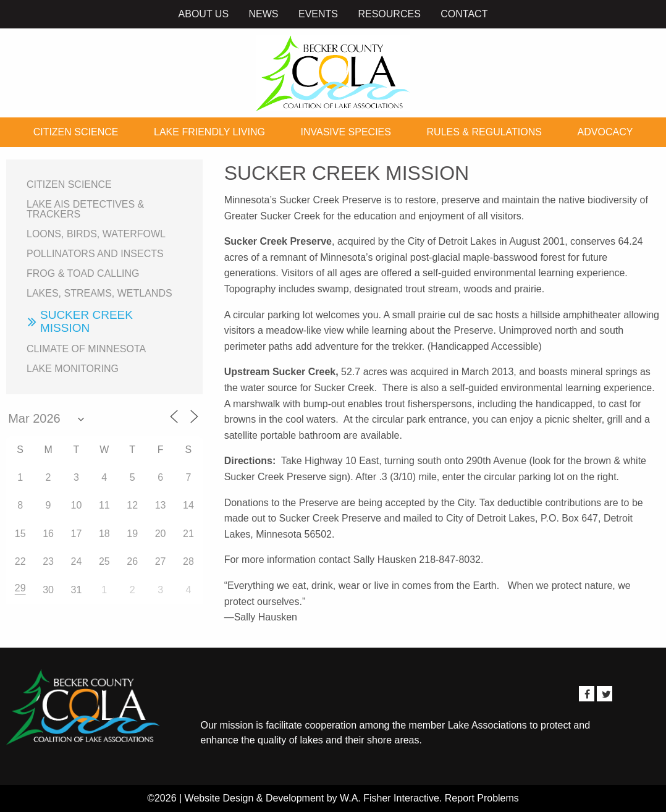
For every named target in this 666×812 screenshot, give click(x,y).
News (264, 14)
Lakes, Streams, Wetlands (99, 293)
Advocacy (605, 132)
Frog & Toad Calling (83, 273)
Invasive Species (346, 132)
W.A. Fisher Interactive (390, 798)
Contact (464, 14)
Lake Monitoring (73, 369)
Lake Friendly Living (209, 132)
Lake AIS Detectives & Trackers (85, 209)
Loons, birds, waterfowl (96, 234)
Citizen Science (76, 132)
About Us (204, 14)
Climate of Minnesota (86, 349)
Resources (389, 14)
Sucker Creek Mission (86, 321)
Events (318, 14)
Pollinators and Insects (95, 254)
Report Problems (482, 798)
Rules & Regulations (484, 132)
